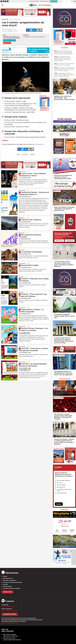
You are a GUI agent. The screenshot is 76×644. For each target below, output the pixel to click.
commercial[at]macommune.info (10, 610)
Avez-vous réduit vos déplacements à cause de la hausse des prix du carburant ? (64, 475)
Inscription (59, 241)
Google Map (7, 43)
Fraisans (21, 277)
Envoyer (59, 504)
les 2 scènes (25, 154)
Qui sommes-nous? (8, 578)
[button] (72, 1)
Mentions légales (7, 586)
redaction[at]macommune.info (9, 606)
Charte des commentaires (10, 580)
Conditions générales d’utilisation (12, 588)
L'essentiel (64, 48)
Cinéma (11, 19)
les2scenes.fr (40, 144)
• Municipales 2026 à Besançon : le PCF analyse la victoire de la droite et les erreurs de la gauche (64, 69)
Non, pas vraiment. (61, 485)
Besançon (5, 19)
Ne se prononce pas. (62, 493)
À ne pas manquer (64, 379)
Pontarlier (22, 172)
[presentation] (54, 388)
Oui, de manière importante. (64, 480)
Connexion (70, 241)
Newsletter (7, 592)
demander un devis (10, 614)
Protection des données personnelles (13, 582)
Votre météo (64, 510)
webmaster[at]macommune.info (10, 623)
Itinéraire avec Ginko (9, 40)
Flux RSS (5, 584)
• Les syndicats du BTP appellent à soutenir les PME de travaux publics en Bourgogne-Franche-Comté (63, 59)
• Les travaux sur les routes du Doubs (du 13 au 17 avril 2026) (64, 64)
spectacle (32, 154)
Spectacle (17, 19)
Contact (5, 576)
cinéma (18, 154)
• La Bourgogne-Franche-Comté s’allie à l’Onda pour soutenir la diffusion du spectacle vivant (64, 75)
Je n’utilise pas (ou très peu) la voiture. (64, 490)
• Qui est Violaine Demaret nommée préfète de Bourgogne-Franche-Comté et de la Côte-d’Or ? (64, 52)
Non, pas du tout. (61, 487)
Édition (41, 5)
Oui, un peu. (60, 483)
